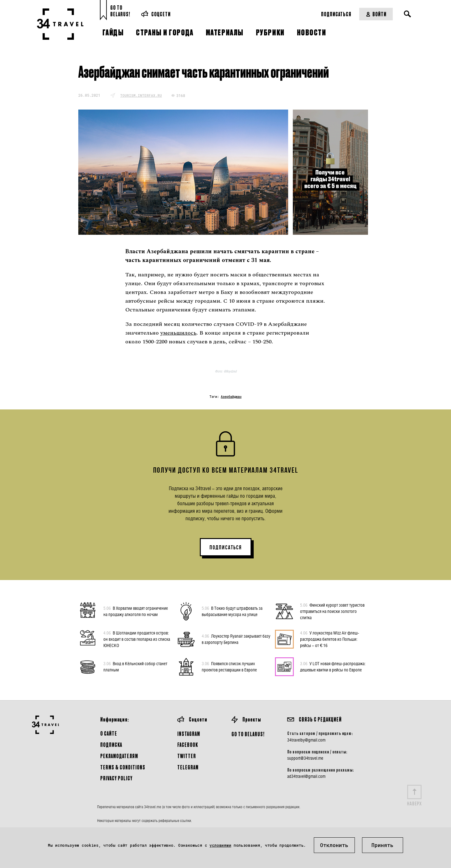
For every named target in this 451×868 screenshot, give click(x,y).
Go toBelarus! (120, 11)
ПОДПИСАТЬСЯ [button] (226, 547)
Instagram (189, 734)
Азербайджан (231, 397)
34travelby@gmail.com (306, 740)
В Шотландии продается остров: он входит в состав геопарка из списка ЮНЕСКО (137, 639)
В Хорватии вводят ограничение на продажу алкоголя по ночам (136, 611)
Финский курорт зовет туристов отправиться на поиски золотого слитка (332, 611)
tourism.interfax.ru (141, 95)
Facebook (188, 745)
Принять (382, 845)
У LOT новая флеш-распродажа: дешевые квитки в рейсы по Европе (333, 666)
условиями (220, 845)
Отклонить (334, 845)
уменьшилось (178, 333)
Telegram (188, 767)
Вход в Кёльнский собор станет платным (135, 666)
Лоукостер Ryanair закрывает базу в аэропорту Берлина (236, 639)
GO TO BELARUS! (248, 734)
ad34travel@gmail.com (306, 776)
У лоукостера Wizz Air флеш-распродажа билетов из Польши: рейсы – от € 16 (330, 639)
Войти (376, 14)
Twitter (187, 756)
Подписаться (336, 14)
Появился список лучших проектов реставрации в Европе (229, 666)
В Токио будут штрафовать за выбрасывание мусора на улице (232, 611)
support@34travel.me (305, 758)
